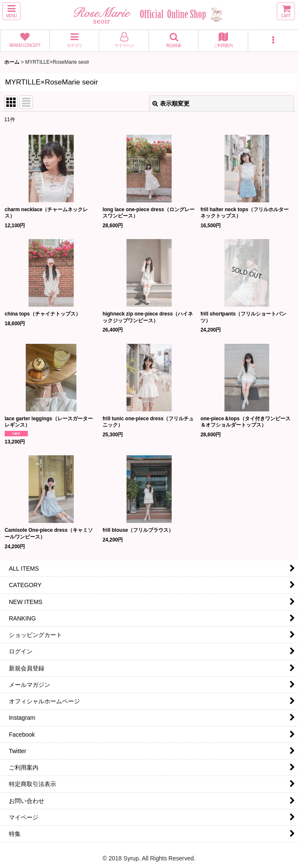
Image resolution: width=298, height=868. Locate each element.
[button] (11, 11)
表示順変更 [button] (171, 103)
